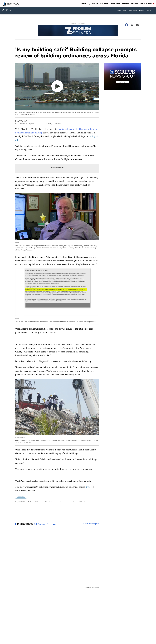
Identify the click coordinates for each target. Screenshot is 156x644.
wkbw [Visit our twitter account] (11, 10)
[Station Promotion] (78, 31)
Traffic (135, 3)
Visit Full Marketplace (91, 524)
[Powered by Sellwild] (96, 588)
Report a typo (21, 497)
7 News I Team (121, 11)
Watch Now (147, 3)
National (105, 3)
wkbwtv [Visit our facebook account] (4, 10)
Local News (133, 11)
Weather (116, 3)
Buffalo (142, 11)
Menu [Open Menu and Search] (86, 4)
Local (95, 3)
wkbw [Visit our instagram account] (8, 10)
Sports (126, 3)
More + (150, 11)
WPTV (89, 487)
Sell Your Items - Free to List (45, 524)
